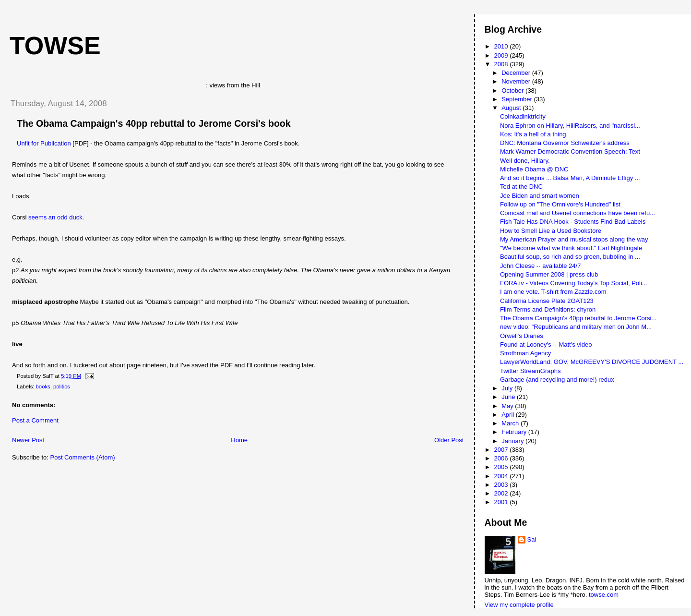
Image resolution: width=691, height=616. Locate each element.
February (515, 432)
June (509, 397)
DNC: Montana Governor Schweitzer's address (565, 143)
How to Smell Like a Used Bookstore (551, 231)
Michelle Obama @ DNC (534, 169)
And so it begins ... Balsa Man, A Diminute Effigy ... (570, 178)
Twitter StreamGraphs (530, 371)
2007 (502, 450)
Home (239, 440)
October (513, 91)
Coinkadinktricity (523, 116)
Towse (55, 46)
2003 (502, 485)
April (509, 415)
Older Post (449, 440)
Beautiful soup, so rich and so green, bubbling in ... (570, 257)
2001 (502, 502)
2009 (502, 55)
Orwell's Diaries (522, 336)
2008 (502, 64)
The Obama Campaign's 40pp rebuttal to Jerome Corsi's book (154, 123)
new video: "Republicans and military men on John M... (576, 327)
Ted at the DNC (521, 187)
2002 (502, 493)
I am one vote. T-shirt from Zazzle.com (553, 292)
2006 (502, 458)
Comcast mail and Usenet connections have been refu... (578, 213)
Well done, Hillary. (525, 161)
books (43, 387)
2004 (502, 476)
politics (62, 387)
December (517, 73)
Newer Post (28, 440)
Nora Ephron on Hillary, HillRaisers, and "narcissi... (570, 126)
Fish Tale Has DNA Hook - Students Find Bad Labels (573, 222)
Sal (532, 539)
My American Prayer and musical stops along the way (574, 239)
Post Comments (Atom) (83, 457)
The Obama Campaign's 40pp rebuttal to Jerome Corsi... (578, 318)
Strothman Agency (525, 353)
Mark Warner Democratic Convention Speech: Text (570, 151)
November (517, 81)
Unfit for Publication (44, 143)
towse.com (604, 595)
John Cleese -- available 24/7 (540, 266)
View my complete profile (519, 605)
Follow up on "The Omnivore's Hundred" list (560, 204)
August (512, 108)
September (518, 99)
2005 (502, 467)
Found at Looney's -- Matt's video (546, 344)
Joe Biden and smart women (540, 196)
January (513, 441)
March (511, 423)
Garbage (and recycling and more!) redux (557, 380)
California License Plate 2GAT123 (547, 301)
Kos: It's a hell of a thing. (534, 134)
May (508, 406)
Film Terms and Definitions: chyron (548, 309)
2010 (502, 46)
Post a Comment (35, 420)
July (508, 388)
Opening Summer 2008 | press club (549, 274)
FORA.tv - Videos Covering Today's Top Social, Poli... (574, 283)
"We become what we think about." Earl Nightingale (571, 248)
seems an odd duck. (56, 217)
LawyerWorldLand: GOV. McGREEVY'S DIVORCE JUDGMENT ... (592, 362)
